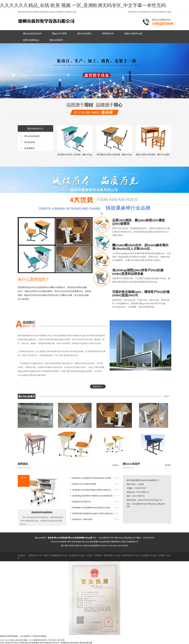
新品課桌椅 (30, 142)
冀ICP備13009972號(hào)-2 (72, 545)
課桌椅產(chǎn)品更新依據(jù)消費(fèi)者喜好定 (92, 490)
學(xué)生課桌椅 (32, 136)
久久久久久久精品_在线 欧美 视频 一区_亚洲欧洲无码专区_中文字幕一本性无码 (83, 5)
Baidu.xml (106, 545)
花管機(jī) (162, 555)
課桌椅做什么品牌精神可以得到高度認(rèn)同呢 (92, 478)
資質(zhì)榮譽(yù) (31, 40)
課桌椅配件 (30, 148)
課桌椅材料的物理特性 (42, 512)
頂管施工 (90, 555)
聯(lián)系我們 (56, 40)
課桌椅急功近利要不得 (81, 502)
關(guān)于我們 (59, 33)
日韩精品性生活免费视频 (29, 643)
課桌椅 (46, 555)
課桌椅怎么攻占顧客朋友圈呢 (84, 484)
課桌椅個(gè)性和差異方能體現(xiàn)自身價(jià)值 (92, 496)
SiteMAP (125, 545)
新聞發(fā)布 (108, 33)
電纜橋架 (98, 555)
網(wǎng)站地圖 (91, 545)
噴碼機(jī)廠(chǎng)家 (59, 555)
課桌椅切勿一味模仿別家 (82, 519)
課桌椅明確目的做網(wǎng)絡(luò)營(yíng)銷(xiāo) (93, 513)
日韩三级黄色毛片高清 (9, 643)
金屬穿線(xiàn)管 (35, 555)
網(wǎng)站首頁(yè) (32, 33)
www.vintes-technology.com (150, 500)
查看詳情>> (98, 386)
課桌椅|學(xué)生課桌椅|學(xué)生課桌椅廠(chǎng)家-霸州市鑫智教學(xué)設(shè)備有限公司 (100, 542)
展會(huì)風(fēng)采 (134, 33)
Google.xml (116, 545)
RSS (99, 545)
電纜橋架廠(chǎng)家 (112, 555)
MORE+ (167, 396)
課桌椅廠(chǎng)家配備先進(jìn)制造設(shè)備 (91, 507)
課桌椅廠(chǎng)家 (77, 555)
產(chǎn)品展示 (85, 33)
